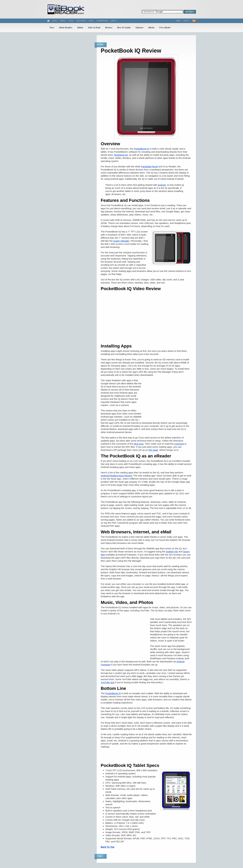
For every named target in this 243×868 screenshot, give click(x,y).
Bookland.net (121, 155)
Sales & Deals (94, 28)
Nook (71, 21)
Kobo (91, 21)
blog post (139, 444)
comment (179, 444)
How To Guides (124, 28)
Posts (186, 21)
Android (162, 185)
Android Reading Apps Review (116, 476)
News (52, 28)
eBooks (151, 28)
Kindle (63, 21)
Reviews (109, 28)
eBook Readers (66, 28)
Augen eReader (121, 241)
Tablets (80, 28)
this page (153, 450)
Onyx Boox (81, 21)
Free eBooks (165, 28)
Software (139, 28)
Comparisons (102, 21)
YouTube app (108, 682)
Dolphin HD (172, 552)
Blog (55, 21)
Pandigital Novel (149, 166)
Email (178, 21)
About (114, 21)
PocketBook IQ (141, 149)
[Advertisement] (169, 399)
